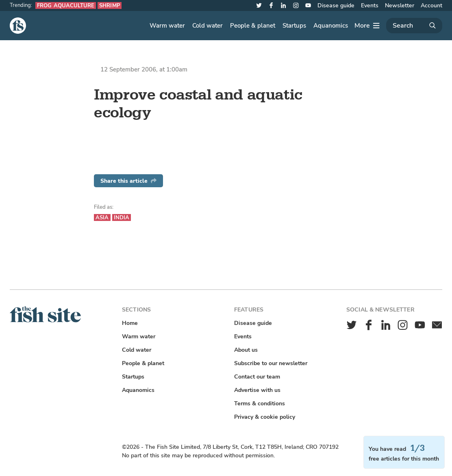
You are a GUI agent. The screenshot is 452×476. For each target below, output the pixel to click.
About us (246, 350)
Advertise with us (257, 390)
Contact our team (257, 377)
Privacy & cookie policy (265, 417)
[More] (367, 26)
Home (130, 323)
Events (370, 5)
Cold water (208, 26)
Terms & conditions (260, 404)
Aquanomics (331, 26)
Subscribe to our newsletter (271, 363)
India (122, 217)
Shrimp (110, 5)
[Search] (414, 26)
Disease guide (336, 5)
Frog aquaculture (66, 5)
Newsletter (400, 5)
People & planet (253, 26)
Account (431, 5)
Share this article (128, 181)
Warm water (167, 26)
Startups (294, 26)
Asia (102, 217)
